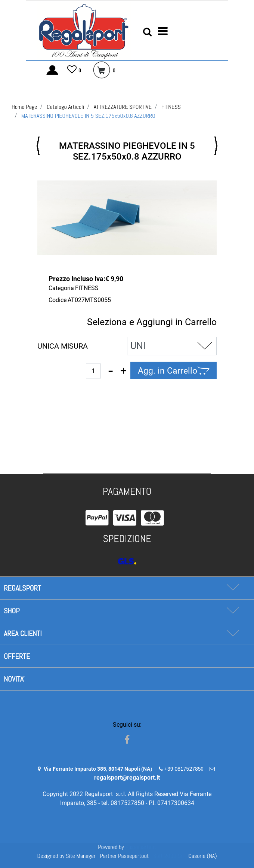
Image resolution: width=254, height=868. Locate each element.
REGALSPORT (22, 588)
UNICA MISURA (63, 346)
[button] (147, 32)
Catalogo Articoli (65, 107)
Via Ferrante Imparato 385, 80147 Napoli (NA (97, 769)
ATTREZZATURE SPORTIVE (123, 107)
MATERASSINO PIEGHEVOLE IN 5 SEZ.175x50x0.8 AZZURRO (88, 116)
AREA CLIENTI (23, 633)
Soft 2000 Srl (168, 856)
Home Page (24, 107)
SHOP (12, 611)
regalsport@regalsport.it (127, 778)
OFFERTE (17, 656)
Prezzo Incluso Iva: (77, 279)
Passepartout (141, 847)
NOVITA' (14, 679)
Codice (58, 300)
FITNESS (171, 107)
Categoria (61, 288)
